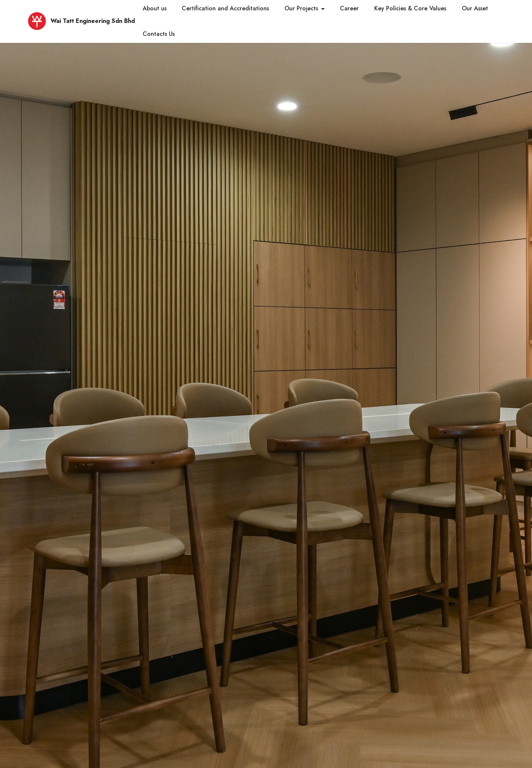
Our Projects (301, 8)
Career (349, 8)
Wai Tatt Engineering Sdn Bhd (93, 21)
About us (155, 8)
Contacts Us (159, 34)
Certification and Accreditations (225, 8)
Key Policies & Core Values (410, 8)
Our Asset (475, 8)
